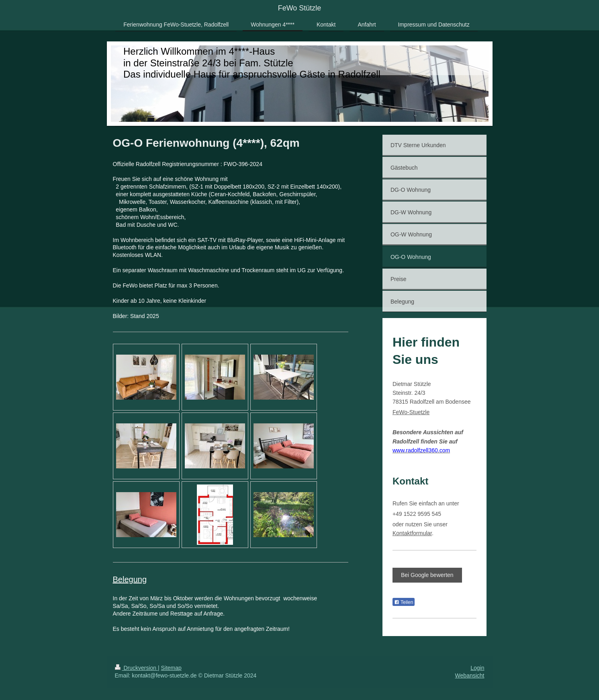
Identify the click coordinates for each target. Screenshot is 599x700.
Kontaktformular (412, 533)
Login (477, 668)
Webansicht (470, 675)
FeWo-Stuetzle (411, 412)
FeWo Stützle (300, 8)
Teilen (404, 602)
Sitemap (171, 668)
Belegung (130, 579)
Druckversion (136, 668)
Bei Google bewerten (427, 575)
